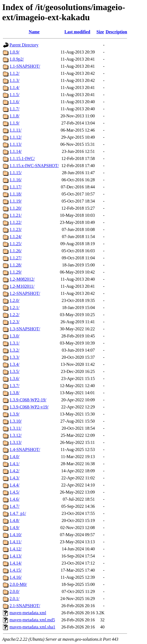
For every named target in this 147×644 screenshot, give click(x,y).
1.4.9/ (14, 528)
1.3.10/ (16, 421)
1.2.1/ (14, 308)
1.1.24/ (16, 237)
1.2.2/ (14, 315)
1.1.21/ (16, 215)
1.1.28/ (16, 265)
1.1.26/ (16, 251)
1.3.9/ (14, 414)
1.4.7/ (14, 506)
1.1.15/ (16, 173)
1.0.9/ (14, 52)
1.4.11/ (16, 542)
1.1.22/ (16, 222)
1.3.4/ (14, 364)
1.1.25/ (16, 244)
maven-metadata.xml (28, 613)
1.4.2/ (14, 471)
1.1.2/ (14, 73)
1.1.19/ (16, 201)
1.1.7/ (14, 109)
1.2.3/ (14, 322)
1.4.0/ (14, 457)
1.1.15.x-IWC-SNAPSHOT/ (34, 166)
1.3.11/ (16, 428)
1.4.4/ (14, 485)
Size (100, 32)
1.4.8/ (14, 520)
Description (116, 32)
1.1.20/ (16, 208)
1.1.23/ (16, 229)
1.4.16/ (16, 577)
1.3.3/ (14, 357)
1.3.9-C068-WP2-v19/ (29, 407)
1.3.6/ (14, 379)
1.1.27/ (16, 258)
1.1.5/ (14, 95)
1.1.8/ (14, 116)
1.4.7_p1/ (18, 513)
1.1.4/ (14, 87)
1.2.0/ (14, 300)
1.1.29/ (16, 272)
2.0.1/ (14, 599)
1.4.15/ (16, 570)
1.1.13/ (16, 144)
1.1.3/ (14, 80)
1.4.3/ (14, 478)
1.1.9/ (14, 123)
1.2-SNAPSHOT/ (25, 293)
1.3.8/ (14, 393)
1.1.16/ (16, 180)
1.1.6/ (14, 102)
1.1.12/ (16, 137)
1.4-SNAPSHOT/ (25, 449)
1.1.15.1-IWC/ (22, 158)
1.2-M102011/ (22, 286)
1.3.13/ (16, 442)
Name (34, 32)
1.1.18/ (16, 194)
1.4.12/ (16, 549)
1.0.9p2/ (17, 59)
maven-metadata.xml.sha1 (32, 627)
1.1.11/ (16, 130)
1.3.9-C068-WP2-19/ (28, 400)
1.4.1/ (14, 464)
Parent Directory (24, 45)
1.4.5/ (14, 492)
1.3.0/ (14, 336)
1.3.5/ (14, 371)
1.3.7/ (14, 386)
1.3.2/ (14, 350)
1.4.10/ (16, 535)
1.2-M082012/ (22, 279)
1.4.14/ (16, 563)
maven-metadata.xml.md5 (32, 620)
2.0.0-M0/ (18, 584)
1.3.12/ (16, 435)
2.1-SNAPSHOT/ (25, 606)
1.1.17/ (16, 187)
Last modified (77, 32)
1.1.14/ (16, 151)
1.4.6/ (14, 499)
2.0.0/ (14, 591)
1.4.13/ (16, 556)
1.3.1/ (14, 343)
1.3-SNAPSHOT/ (25, 329)
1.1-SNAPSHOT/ (25, 66)
